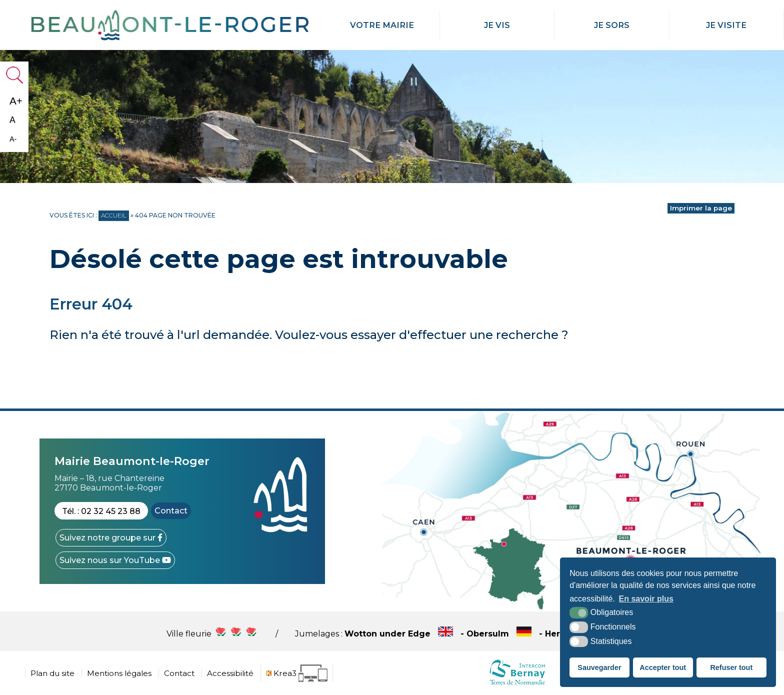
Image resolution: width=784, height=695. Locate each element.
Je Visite (726, 25)
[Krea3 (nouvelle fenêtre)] (297, 673)
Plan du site (52, 673)
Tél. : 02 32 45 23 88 (101, 511)
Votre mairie (382, 25)
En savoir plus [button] (646, 599)
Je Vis (497, 25)
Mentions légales (119, 673)
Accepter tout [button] (663, 667)
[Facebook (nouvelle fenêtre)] (111, 538)
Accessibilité (230, 673)
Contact (171, 511)
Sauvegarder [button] (599, 667)
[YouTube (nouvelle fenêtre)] (115, 560)
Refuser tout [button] (731, 667)
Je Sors (611, 25)
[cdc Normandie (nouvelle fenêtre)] (517, 684)
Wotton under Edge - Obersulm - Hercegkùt (481, 634)
